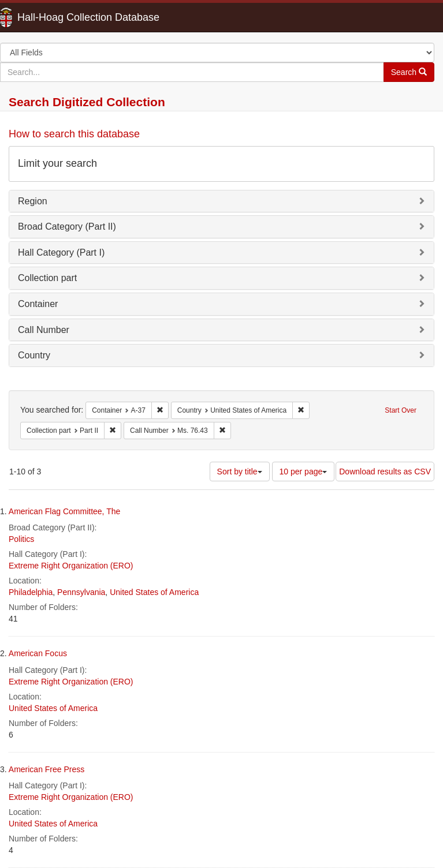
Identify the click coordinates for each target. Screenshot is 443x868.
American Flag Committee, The (64, 511)
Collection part (47, 278)
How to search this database (74, 134)
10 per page (304, 472)
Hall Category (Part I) (61, 252)
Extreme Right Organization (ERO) (71, 566)
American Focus (38, 653)
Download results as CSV (385, 472)
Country (34, 355)
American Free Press (46, 769)
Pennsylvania (81, 592)
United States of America (154, 592)
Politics (21, 539)
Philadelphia (31, 592)
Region (33, 201)
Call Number (44, 330)
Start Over (401, 410)
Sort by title (240, 472)
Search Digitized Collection (87, 102)
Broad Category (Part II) (67, 227)
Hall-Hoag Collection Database (52, 17)
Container (38, 304)
